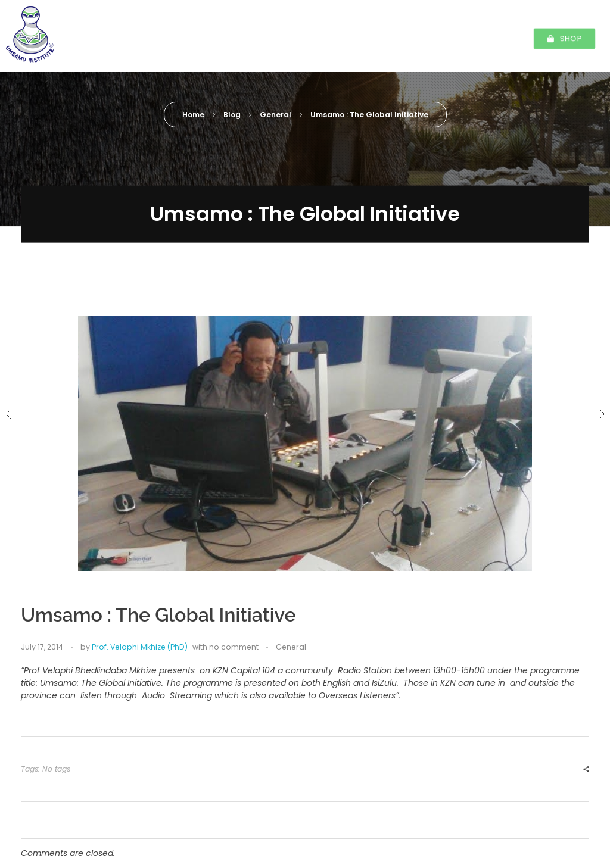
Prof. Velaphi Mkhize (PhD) (362, 259)
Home (193, 115)
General (276, 115)
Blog (232, 115)
